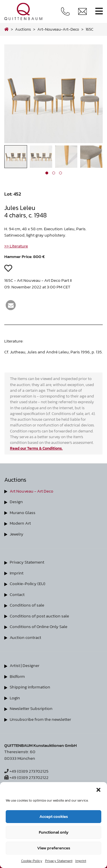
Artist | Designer (25, 665)
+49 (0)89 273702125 (26, 771)
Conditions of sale (27, 605)
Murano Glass (23, 512)
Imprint (81, 861)
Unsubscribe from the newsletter (40, 719)
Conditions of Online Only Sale (39, 626)
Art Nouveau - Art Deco (32, 491)
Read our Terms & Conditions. (36, 448)
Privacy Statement (59, 861)
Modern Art (20, 523)
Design (16, 502)
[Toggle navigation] (99, 11)
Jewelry (17, 534)
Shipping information (30, 687)
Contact (17, 594)
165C (89, 29)
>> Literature (16, 246)
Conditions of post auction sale (39, 616)
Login (15, 698)
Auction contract (25, 637)
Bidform (17, 676)
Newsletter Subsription (31, 708)
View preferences (54, 848)
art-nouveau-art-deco (58, 29)
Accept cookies (54, 816)
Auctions (23, 29)
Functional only (54, 832)
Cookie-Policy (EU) (28, 583)
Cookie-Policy (32, 861)
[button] (98, 789)
